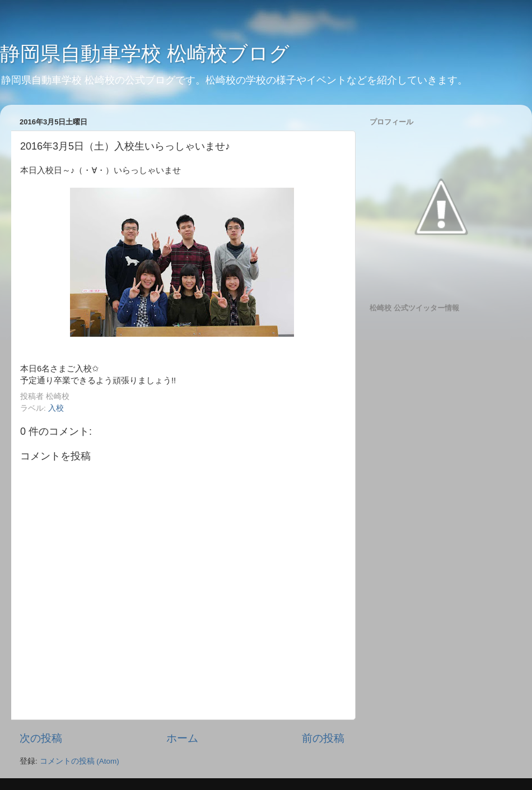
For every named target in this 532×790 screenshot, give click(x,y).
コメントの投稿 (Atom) (80, 761)
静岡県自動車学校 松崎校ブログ (145, 54)
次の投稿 (41, 738)
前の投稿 (323, 738)
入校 (56, 408)
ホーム (182, 738)
